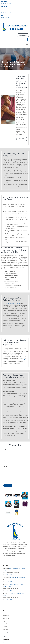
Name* (5, 449)
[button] (23, 35)
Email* (5, 461)
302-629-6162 (8, 8)
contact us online (22, 360)
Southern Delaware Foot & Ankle (11, 303)
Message (5, 466)
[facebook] (28, 39)
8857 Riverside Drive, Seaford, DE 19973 (18, 578)
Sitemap (5, 636)
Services (6, 613)
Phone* (5, 455)
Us (5, 627)
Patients (6, 618)
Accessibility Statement (8, 633)
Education (7, 624)
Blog (4, 621)
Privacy (6, 629)
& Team (6, 616)
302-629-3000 (8, 3)
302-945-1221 (8, 13)
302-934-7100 (8, 17)
